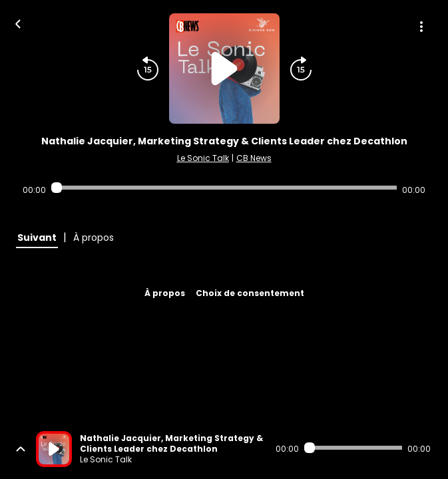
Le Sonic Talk (203, 158)
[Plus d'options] (421, 27)
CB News (254, 158)
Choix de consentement (250, 293)
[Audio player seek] (224, 188)
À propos (165, 293)
